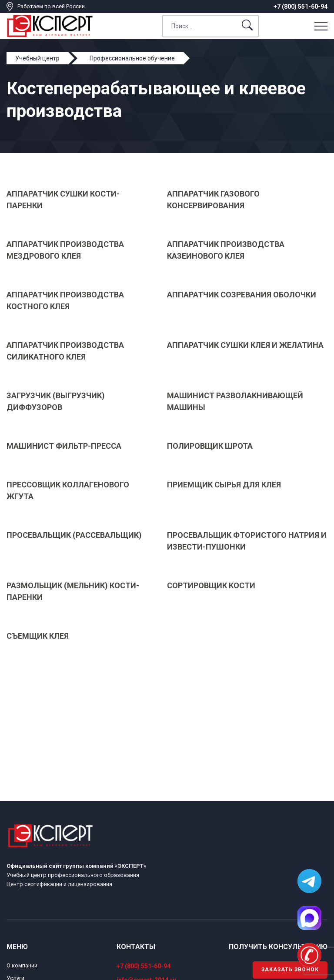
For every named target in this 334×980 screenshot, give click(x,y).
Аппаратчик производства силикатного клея (65, 351)
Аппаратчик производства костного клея (65, 300)
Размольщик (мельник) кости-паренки (73, 591)
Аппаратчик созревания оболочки (242, 295)
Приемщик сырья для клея (224, 485)
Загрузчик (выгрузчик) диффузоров (56, 401)
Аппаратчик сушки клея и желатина (245, 345)
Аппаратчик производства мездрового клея (65, 250)
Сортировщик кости (211, 585)
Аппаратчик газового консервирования (213, 200)
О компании (22, 965)
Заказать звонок (290, 970)
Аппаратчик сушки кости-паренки (63, 200)
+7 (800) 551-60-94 (301, 7)
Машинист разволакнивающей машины (235, 401)
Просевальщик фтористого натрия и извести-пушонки (247, 541)
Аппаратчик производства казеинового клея (226, 250)
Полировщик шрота (210, 446)
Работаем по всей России (51, 6)
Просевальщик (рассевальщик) (74, 535)
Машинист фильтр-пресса (64, 446)
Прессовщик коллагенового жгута (68, 490)
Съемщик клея (38, 636)
